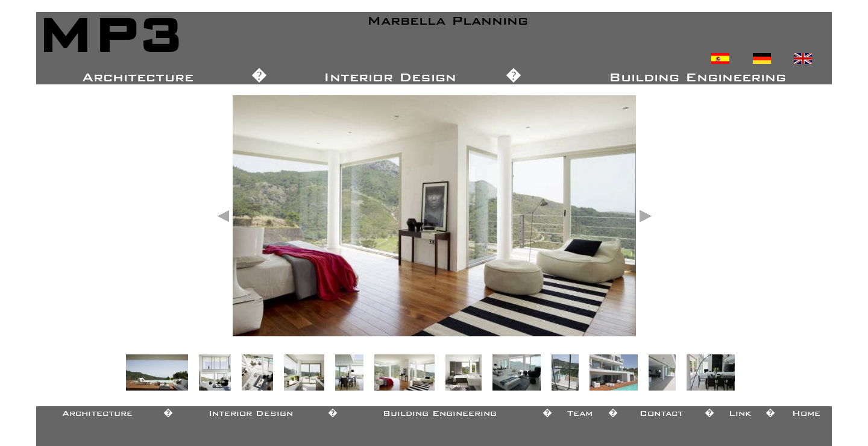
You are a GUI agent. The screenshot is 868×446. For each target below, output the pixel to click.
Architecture (97, 411)
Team (580, 411)
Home (806, 411)
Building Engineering (440, 411)
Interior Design (251, 411)
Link (740, 411)
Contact (661, 411)
